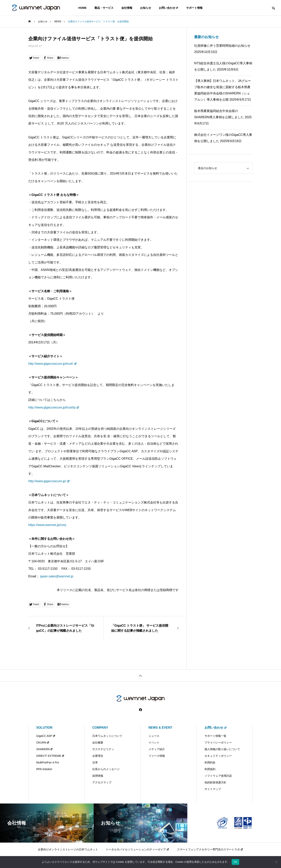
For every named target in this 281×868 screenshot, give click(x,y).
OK (235, 862)
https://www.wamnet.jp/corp (47, 525)
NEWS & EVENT (160, 728)
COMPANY (100, 728)
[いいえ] (276, 862)
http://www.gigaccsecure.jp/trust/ (53, 364)
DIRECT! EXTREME (50, 756)
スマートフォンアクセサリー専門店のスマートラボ (210, 849)
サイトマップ (213, 789)
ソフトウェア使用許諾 (218, 776)
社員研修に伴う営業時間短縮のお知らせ (222, 46)
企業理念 (98, 756)
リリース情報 (157, 756)
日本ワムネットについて (107, 736)
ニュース (154, 736)
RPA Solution (44, 769)
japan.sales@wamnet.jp (57, 576)
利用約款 (210, 762)
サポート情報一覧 (215, 736)
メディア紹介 (157, 749)
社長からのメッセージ (106, 769)
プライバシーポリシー (218, 743)
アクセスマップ (102, 782)
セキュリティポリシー (218, 756)
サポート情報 (194, 8)
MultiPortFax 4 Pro (48, 762)
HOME (83, 8)
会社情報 (127, 8)
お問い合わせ (169, 8)
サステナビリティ (103, 749)
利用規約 (210, 769)
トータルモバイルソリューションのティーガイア (137, 849)
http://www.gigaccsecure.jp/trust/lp (54, 407)
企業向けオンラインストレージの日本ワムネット (68, 849)
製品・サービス (104, 8)
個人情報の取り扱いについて (222, 749)
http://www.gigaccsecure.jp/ (49, 481)
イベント (154, 743)
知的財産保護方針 (215, 782)
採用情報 (98, 776)
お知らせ (146, 8)
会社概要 (98, 743)
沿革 (95, 762)
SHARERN (45, 749)
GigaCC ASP (46, 736)
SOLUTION (44, 728)
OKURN (43, 743)
